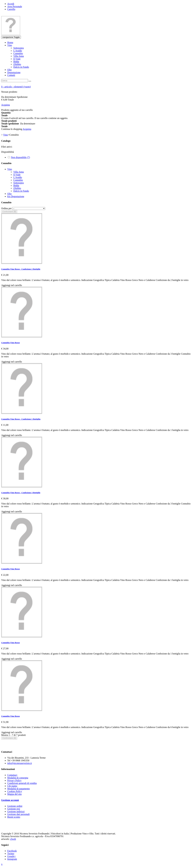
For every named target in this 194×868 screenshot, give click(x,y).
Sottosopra (18, 183)
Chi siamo (12, 786)
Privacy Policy (14, 780)
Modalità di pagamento (18, 789)
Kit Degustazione (16, 196)
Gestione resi (14, 809)
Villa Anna (19, 172)
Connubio (18, 180)
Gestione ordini (15, 806)
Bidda (16, 185)
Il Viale (17, 175)
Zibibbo (17, 188)
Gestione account (10, 800)
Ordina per (6, 208)
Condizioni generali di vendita (22, 783)
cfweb (13, 839)
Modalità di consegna (18, 778)
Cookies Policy (15, 791)
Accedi (11, 4)
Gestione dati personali (18, 814)
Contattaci (12, 775)
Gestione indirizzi (16, 811)
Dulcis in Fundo (21, 191)
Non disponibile (20, 157)
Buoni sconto (14, 817)
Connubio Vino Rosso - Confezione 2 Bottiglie (21, 269)
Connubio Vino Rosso (10, 343)
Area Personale (15, 6)
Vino (10, 169)
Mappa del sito (14, 794)
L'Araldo (18, 177)
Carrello (11, 9)
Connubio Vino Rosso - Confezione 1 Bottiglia (21, 419)
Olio (9, 194)
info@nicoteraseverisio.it (20, 763)
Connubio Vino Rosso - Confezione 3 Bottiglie (21, 493)
